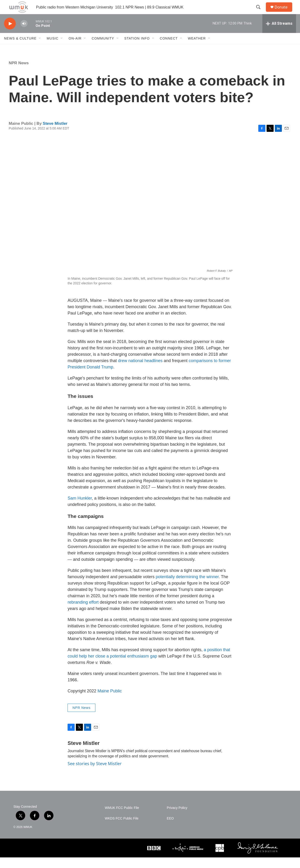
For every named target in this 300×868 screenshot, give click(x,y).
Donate (284, 12)
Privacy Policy (177, 818)
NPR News (19, 74)
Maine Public (110, 702)
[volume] (24, 34)
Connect (169, 49)
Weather (197, 49)
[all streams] (279, 34)
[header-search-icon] (260, 12)
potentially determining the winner (187, 587)
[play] (10, 34)
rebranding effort (83, 613)
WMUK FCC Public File (122, 818)
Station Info (137, 49)
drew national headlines (140, 371)
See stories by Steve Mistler (95, 774)
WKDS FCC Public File (122, 829)
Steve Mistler (55, 134)
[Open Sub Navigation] (40, 49)
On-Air (75, 49)
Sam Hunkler (80, 509)
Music (53, 49)
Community (103, 49)
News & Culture (20, 49)
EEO (170, 829)
